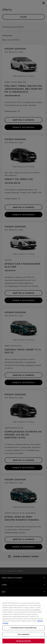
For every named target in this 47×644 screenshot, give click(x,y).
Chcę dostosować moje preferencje (23, 631)
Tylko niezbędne (23, 637)
